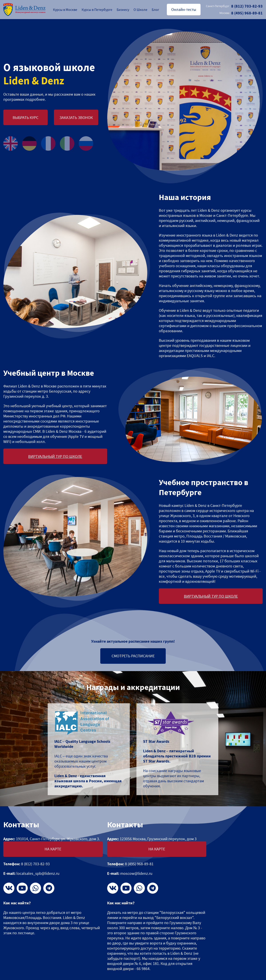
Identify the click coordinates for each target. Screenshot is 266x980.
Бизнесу (123, 10)
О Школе (140, 10)
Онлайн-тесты (184, 9)
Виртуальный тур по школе (55, 456)
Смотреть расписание (133, 656)
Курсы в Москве (65, 10)
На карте (53, 849)
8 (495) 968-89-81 (241, 13)
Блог (156, 10)
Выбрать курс (26, 118)
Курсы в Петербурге (97, 10)
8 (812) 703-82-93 (234, 6)
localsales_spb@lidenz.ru (38, 873)
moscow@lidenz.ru (136, 873)
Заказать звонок (76, 118)
